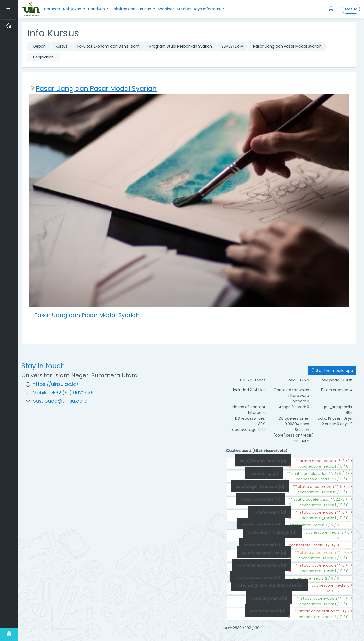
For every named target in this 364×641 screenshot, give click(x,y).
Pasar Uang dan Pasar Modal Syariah (287, 46)
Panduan (97, 9)
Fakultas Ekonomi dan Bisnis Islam (108, 46)
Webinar (166, 9)
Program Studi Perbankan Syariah (181, 46)
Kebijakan (73, 9)
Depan (40, 46)
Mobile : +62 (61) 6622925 (63, 393)
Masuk (351, 9)
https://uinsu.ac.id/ (56, 384)
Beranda (52, 9)
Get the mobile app (332, 370)
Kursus (62, 46)
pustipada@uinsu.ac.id (60, 401)
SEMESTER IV (232, 46)
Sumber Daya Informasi (199, 9)
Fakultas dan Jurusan (132, 9)
